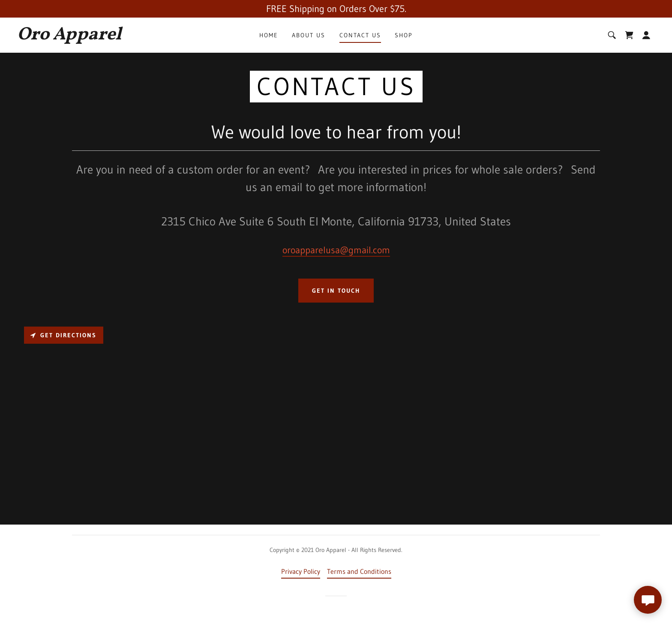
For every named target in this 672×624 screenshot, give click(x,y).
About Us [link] (309, 35)
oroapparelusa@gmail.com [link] (336, 250)
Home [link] (269, 35)
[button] (646, 35)
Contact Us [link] (360, 35)
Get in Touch (336, 291)
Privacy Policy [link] (301, 571)
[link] (106, 37)
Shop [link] (404, 35)
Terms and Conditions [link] (359, 571)
